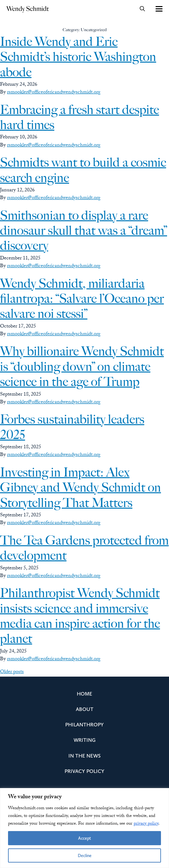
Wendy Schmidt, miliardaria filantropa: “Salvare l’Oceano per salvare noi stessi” (82, 299)
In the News (84, 756)
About (85, 709)
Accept (84, 838)
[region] (84, 828)
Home (84, 694)
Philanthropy (84, 725)
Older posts (12, 672)
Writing (84, 740)
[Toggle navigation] (159, 9)
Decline (85, 855)
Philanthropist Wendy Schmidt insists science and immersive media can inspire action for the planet (80, 616)
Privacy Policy (84, 771)
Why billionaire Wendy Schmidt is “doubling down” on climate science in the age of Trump (82, 366)
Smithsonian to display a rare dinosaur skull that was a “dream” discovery (84, 231)
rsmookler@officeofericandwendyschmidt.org (54, 93)
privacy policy (146, 824)
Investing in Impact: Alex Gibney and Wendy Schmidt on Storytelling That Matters (80, 487)
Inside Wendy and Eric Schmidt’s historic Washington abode (78, 57)
